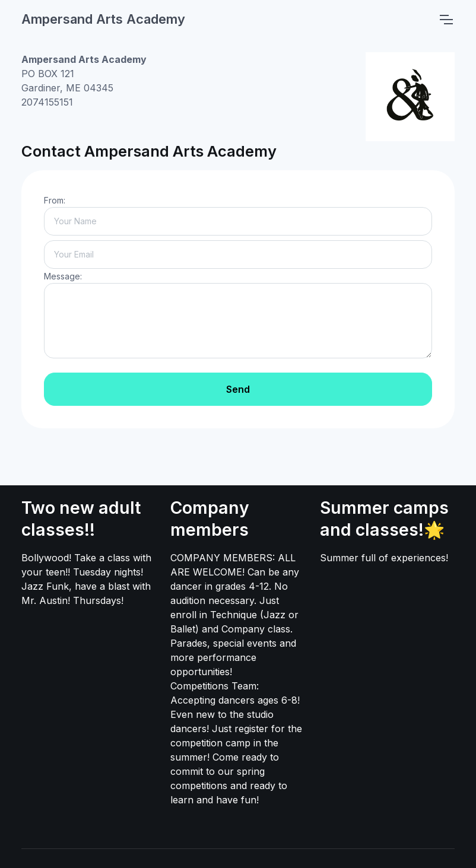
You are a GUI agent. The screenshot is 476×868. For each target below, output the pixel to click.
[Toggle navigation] (446, 20)
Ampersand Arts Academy (103, 19)
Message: (63, 276)
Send (238, 389)
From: (55, 200)
